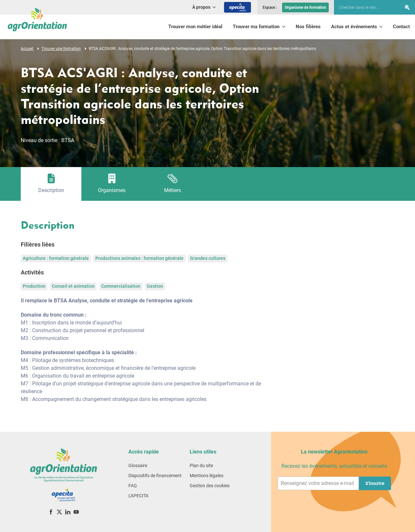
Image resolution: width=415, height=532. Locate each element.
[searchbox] (364, 7)
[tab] (51, 184)
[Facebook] (51, 512)
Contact (401, 27)
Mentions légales (207, 476)
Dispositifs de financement (155, 476)
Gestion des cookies (210, 486)
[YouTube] (76, 512)
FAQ (133, 486)
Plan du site (201, 465)
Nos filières (308, 27)
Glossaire (138, 465)
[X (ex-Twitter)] (59, 512)
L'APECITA (138, 496)
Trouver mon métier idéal (195, 27)
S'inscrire (375, 483)
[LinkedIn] (68, 512)
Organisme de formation (305, 7)
